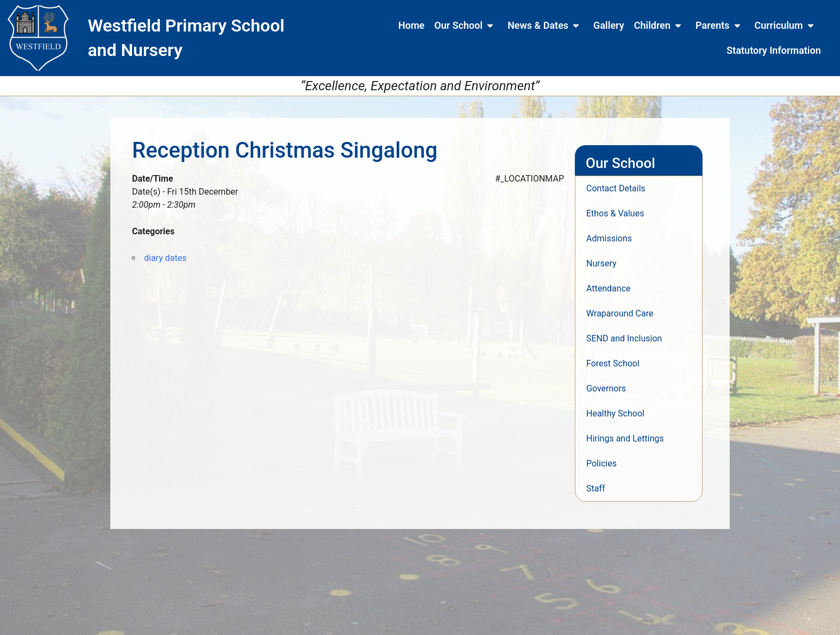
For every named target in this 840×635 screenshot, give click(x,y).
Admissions (609, 238)
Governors (606, 388)
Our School (466, 26)
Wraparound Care (620, 313)
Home (411, 25)
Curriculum (786, 26)
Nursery (601, 263)
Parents (720, 26)
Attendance (609, 288)
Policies (601, 463)
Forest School (613, 363)
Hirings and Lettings (625, 438)
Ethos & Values (615, 213)
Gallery (609, 25)
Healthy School (615, 413)
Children (660, 26)
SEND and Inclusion (624, 338)
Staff (596, 488)
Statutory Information (773, 50)
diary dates (165, 258)
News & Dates (546, 26)
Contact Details (616, 188)
